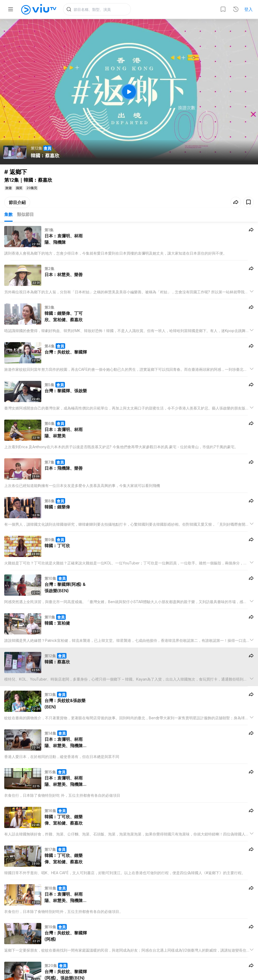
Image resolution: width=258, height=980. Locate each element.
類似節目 (25, 215)
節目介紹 (17, 203)
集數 (8, 215)
